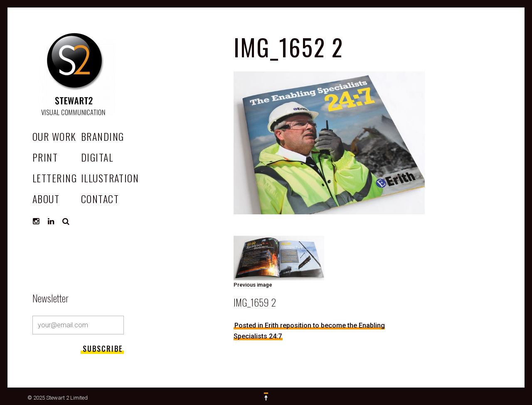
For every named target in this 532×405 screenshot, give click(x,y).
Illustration (110, 178)
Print (45, 157)
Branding (103, 136)
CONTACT (100, 199)
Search (66, 221)
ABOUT (46, 199)
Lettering (55, 178)
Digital (97, 157)
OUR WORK (54, 136)
